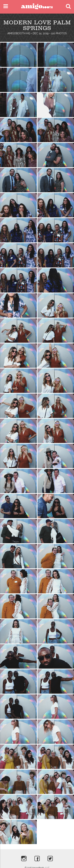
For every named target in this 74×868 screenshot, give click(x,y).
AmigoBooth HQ (19, 33)
